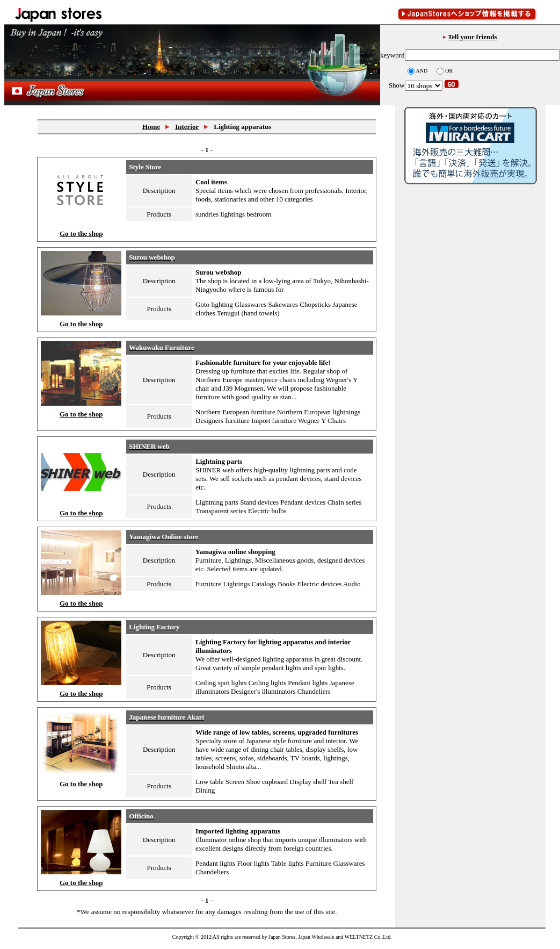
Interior (187, 127)
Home (151, 127)
